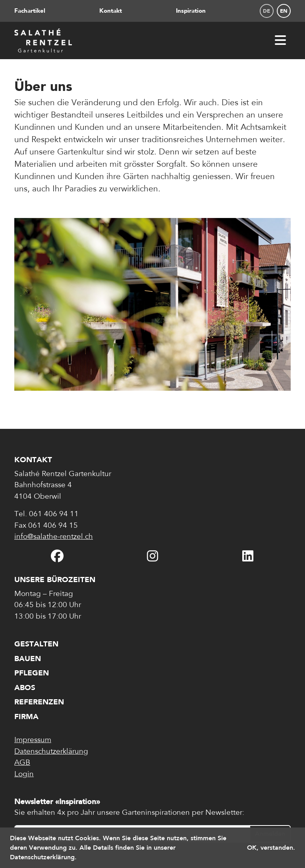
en (284, 11)
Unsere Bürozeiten (55, 580)
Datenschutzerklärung (51, 752)
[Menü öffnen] (280, 40)
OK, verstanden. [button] (271, 848)
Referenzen (39, 702)
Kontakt (111, 11)
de (266, 11)
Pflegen (32, 673)
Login (24, 774)
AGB (22, 763)
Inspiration (191, 11)
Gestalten (36, 644)
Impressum (33, 740)
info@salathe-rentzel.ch (54, 537)
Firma (26, 717)
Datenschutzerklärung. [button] (43, 857)
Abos (25, 688)
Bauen (28, 659)
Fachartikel (30, 11)
